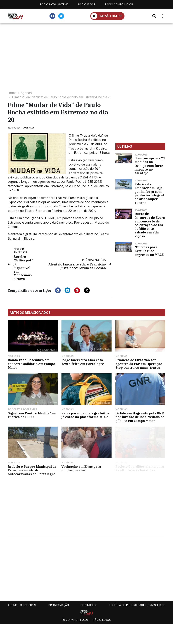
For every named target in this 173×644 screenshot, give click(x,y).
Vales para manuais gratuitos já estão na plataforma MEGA (85, 415)
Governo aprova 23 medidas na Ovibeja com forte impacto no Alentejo (150, 166)
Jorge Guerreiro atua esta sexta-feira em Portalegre (83, 362)
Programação (59, 605)
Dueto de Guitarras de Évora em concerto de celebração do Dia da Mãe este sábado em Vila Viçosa (150, 225)
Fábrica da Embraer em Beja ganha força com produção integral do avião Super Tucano (149, 194)
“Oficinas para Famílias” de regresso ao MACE (149, 251)
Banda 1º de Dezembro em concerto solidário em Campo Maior (31, 364)
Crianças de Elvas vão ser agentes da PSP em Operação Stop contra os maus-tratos (139, 364)
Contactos (89, 605)
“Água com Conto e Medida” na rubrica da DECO (32, 415)
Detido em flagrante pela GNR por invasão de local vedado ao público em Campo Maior (140, 417)
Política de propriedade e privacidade (137, 605)
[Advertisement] (86, 56)
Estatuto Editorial (22, 605)
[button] (94, 16)
